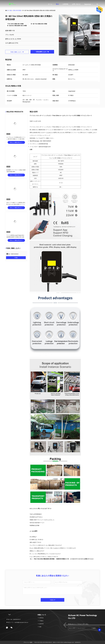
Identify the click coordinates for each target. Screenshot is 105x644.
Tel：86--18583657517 (13, 619)
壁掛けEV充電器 (17, 10)
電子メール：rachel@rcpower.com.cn (17, 622)
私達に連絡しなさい (17, 52)
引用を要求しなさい (42, 52)
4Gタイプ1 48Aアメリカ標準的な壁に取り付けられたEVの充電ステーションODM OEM (16, 204)
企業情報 (65, 4)
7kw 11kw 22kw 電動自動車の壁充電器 (44, 559)
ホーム (50, 4)
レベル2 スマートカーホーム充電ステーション (82, 559)
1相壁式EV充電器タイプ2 (62, 559)
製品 (57, 4)
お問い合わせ (76, 4)
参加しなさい (95, 628)
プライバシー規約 (28, 642)
